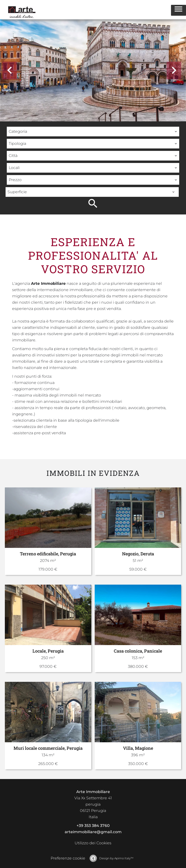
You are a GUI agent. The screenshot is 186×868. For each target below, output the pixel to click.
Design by (116, 858)
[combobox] (93, 132)
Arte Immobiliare (93, 792)
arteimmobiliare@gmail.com (93, 832)
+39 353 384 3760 (93, 826)
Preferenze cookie (68, 858)
